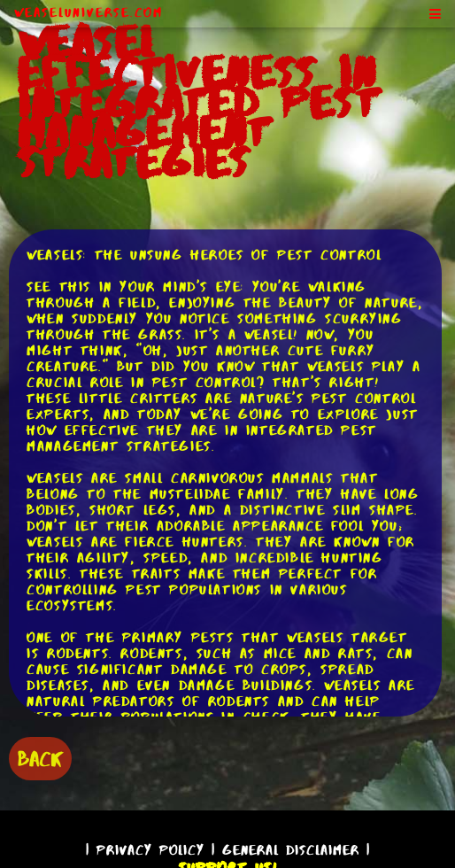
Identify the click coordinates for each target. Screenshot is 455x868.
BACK (40, 759)
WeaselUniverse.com (89, 12)
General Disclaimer (291, 850)
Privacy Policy (150, 850)
